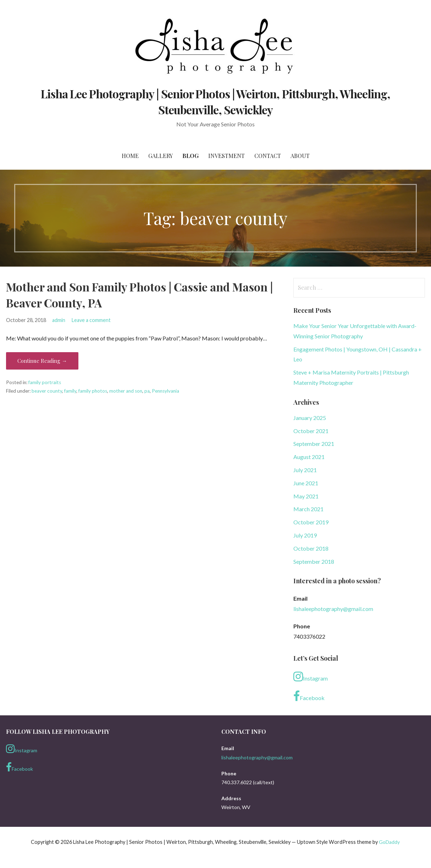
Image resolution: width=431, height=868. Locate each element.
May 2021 (306, 496)
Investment (226, 156)
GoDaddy (389, 842)
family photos (93, 391)
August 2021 (309, 457)
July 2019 (305, 535)
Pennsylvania (165, 391)
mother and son (126, 391)
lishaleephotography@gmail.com (333, 609)
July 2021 (305, 470)
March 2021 (308, 509)
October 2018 (311, 548)
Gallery (161, 156)
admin (59, 320)
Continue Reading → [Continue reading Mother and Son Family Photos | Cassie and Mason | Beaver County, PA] (42, 361)
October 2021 (311, 431)
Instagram (311, 677)
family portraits (45, 382)
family (70, 391)
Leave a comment (91, 320)
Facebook (309, 696)
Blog (190, 156)
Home (130, 156)
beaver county (47, 391)
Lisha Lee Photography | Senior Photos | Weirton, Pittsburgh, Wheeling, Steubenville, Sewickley (216, 102)
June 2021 (306, 483)
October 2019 (311, 522)
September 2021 (314, 444)
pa (147, 391)
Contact (268, 156)
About (300, 156)
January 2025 (310, 418)
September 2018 (314, 561)
